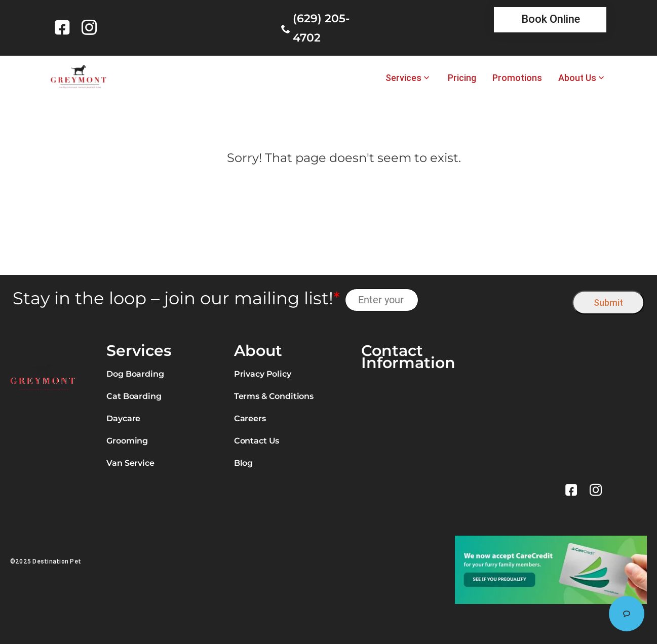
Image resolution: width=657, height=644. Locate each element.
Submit (608, 303)
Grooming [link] (127, 441)
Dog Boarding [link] (135, 374)
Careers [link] (250, 418)
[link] (64, 27)
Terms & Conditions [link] (274, 396)
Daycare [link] (123, 418)
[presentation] (496, 300)
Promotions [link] (517, 78)
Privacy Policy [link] (263, 374)
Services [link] (403, 78)
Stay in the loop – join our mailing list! (176, 298)
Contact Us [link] (257, 441)
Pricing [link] (462, 78)
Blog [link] (243, 463)
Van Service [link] (130, 463)
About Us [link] (577, 78)
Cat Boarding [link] (134, 396)
